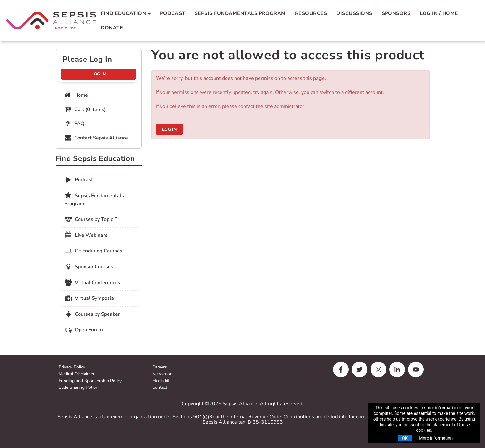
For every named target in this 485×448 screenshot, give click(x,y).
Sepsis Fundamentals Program (240, 13)
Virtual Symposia (89, 298)
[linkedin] (397, 369)
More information (436, 438)
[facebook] (341, 369)
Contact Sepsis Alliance (96, 138)
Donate (112, 28)
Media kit (161, 381)
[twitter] (360, 369)
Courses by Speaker (92, 314)
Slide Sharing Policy (78, 388)
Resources (311, 13)
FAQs (75, 124)
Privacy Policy (72, 367)
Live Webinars (86, 235)
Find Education (126, 13)
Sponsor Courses (89, 267)
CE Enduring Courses (93, 251)
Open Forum (84, 330)
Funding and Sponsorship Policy (90, 381)
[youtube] (416, 369)
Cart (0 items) (85, 110)
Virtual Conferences (92, 283)
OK (405, 438)
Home (76, 95)
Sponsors (396, 13)
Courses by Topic (91, 219)
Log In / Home (439, 13)
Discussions (354, 13)
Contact (160, 388)
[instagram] (378, 369)
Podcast (173, 13)
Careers (160, 367)
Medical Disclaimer (77, 374)
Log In (169, 129)
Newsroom (163, 374)
